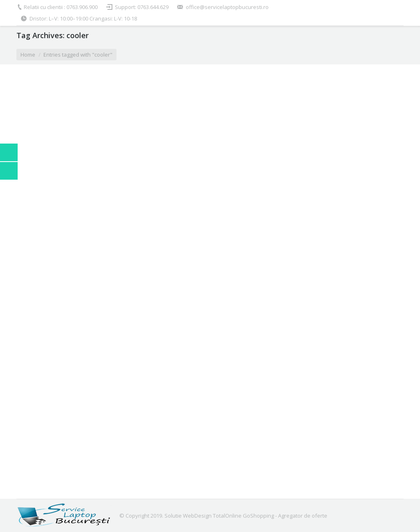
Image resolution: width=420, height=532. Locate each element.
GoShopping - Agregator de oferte (285, 516)
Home (28, 55)
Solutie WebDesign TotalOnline (203, 516)
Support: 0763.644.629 (142, 7)
